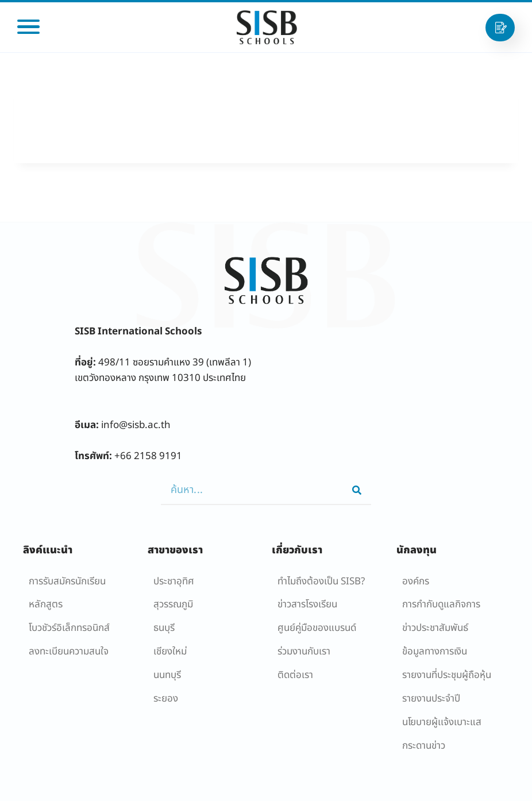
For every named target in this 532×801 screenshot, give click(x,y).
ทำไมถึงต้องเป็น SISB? (321, 582)
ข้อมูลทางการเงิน (435, 652)
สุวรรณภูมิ (173, 604)
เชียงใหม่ (170, 652)
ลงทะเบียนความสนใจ (69, 652)
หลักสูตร (46, 604)
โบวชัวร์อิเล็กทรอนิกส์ (69, 628)
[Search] (357, 490)
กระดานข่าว (424, 746)
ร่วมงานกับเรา (304, 652)
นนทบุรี (167, 675)
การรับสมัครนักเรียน (67, 582)
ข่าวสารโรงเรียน (307, 604)
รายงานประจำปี (431, 699)
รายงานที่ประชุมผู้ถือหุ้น (447, 675)
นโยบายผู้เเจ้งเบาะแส (442, 722)
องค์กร (416, 582)
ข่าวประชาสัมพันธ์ (435, 628)
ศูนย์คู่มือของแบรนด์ (317, 628)
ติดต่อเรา (295, 675)
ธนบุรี (164, 628)
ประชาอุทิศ (174, 582)
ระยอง (166, 699)
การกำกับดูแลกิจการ (441, 604)
